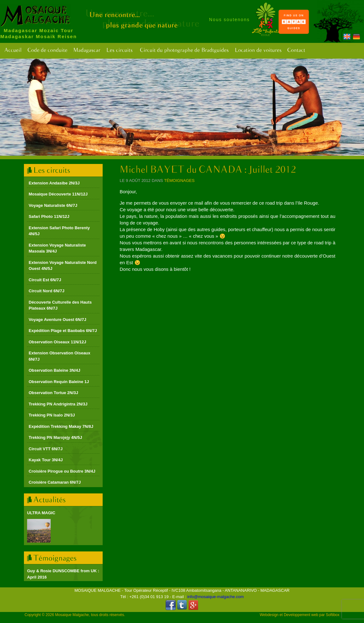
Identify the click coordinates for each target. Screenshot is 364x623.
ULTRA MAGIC (41, 513)
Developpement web (301, 615)
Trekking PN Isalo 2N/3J (52, 415)
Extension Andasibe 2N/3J (54, 183)
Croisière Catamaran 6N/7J (55, 482)
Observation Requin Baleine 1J (59, 382)
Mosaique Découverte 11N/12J (58, 194)
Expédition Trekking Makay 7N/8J (61, 426)
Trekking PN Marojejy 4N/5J (55, 437)
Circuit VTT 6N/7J (46, 449)
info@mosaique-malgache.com (216, 597)
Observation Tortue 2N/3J (53, 393)
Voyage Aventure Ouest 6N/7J (57, 320)
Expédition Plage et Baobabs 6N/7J (63, 331)
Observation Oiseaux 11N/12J (57, 342)
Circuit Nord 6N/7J (46, 291)
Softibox (333, 615)
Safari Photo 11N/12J (49, 216)
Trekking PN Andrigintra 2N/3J (58, 404)
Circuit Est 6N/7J (45, 280)
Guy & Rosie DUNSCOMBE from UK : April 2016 (63, 574)
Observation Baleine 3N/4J (54, 370)
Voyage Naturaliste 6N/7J (53, 205)
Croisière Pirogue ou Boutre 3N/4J (62, 471)
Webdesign (269, 615)
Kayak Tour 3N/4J (46, 460)
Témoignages (179, 180)
